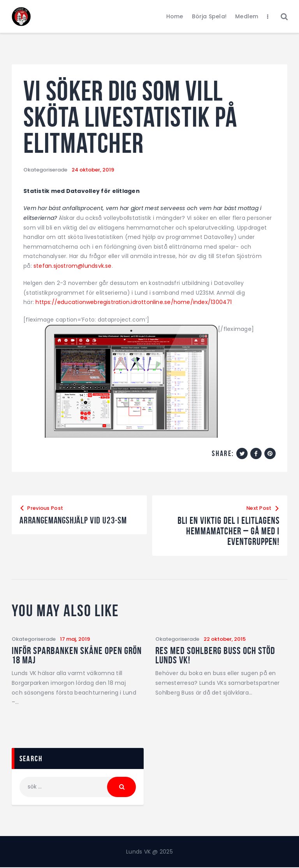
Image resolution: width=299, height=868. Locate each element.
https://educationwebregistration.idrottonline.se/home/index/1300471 (134, 302)
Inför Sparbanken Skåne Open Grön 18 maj (77, 655)
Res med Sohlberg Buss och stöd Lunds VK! (215, 655)
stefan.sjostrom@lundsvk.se (73, 266)
